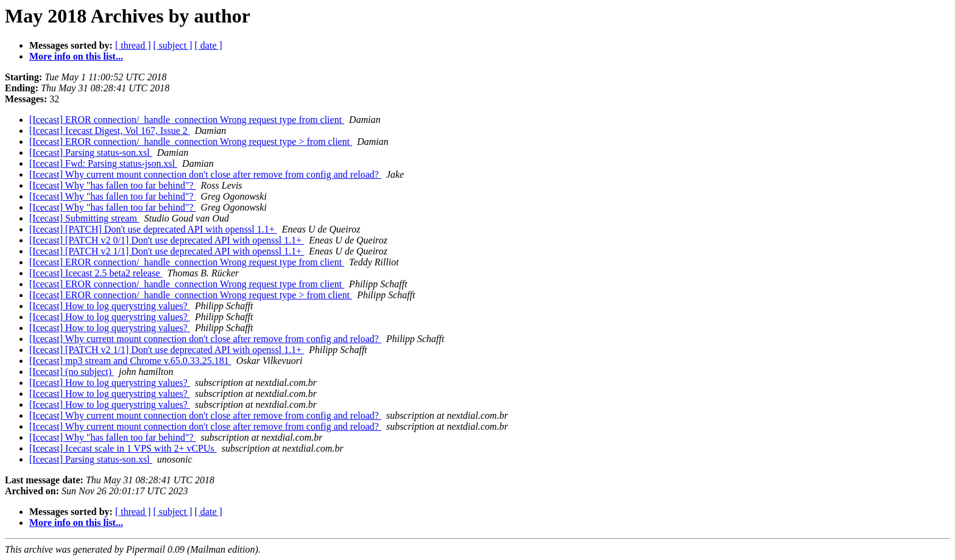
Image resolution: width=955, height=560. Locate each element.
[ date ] (209, 45)
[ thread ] (133, 45)
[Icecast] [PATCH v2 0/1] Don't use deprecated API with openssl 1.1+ (167, 240)
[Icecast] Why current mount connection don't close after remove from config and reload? (205, 174)
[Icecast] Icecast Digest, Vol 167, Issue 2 (110, 131)
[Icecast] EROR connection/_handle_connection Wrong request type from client (187, 120)
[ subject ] (173, 45)
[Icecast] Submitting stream (84, 218)
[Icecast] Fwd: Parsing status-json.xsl (103, 163)
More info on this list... (76, 56)
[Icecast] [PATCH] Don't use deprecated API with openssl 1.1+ (153, 229)
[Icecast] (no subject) (72, 372)
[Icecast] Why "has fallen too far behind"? (113, 185)
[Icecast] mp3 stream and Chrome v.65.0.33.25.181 (130, 361)
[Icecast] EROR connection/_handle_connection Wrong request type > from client (191, 142)
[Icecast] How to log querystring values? (110, 306)
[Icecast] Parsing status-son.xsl (91, 152)
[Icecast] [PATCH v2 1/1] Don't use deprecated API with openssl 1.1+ (167, 251)
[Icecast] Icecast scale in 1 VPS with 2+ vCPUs (123, 448)
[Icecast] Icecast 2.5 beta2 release (96, 273)
